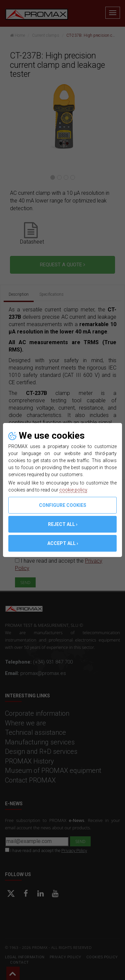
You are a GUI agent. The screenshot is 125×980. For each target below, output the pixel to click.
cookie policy (73, 490)
